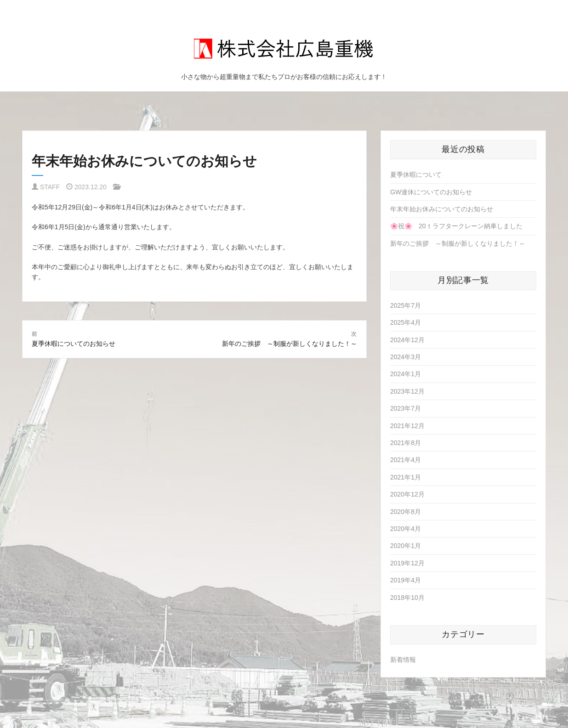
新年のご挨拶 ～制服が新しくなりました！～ (458, 243)
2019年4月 (406, 580)
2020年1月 (406, 546)
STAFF (50, 187)
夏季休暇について (416, 175)
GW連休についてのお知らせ (431, 192)
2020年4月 (406, 529)
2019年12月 (407, 563)
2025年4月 (406, 322)
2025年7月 (406, 305)
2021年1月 (406, 477)
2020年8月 (406, 512)
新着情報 (403, 660)
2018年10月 (407, 598)
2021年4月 (406, 460)
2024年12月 (407, 340)
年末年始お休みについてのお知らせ (442, 209)
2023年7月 (406, 408)
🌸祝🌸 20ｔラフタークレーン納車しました (456, 226)
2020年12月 (407, 494)
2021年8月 (406, 443)
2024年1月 (406, 374)
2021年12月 (407, 426)
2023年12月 (407, 391)
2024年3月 (406, 357)
